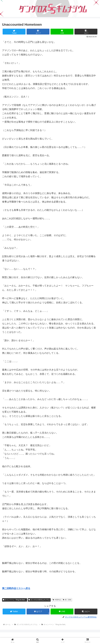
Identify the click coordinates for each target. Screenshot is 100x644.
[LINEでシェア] (62, 32)
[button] (86, 32)
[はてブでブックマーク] (38, 32)
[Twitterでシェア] (14, 32)
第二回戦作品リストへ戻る (16, 588)
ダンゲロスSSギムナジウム (39, 600)
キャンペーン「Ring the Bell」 (15, 600)
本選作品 (57, 600)
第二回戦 (67, 600)
